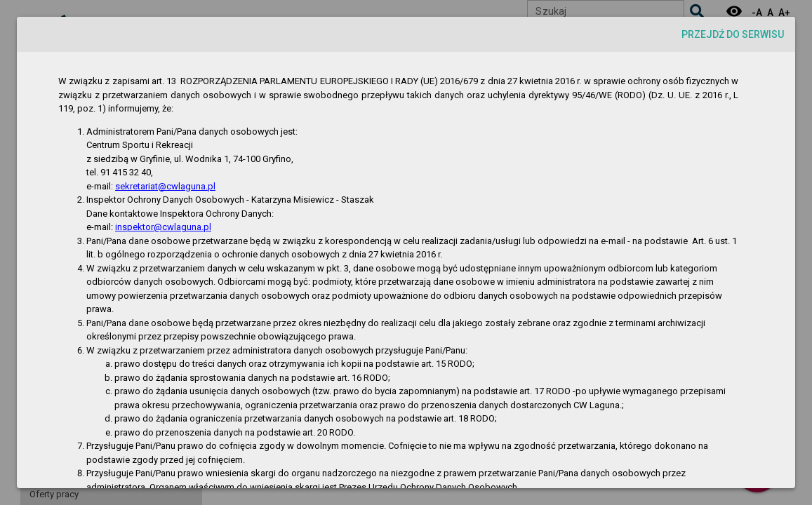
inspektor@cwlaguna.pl (163, 227)
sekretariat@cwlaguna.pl (165, 186)
